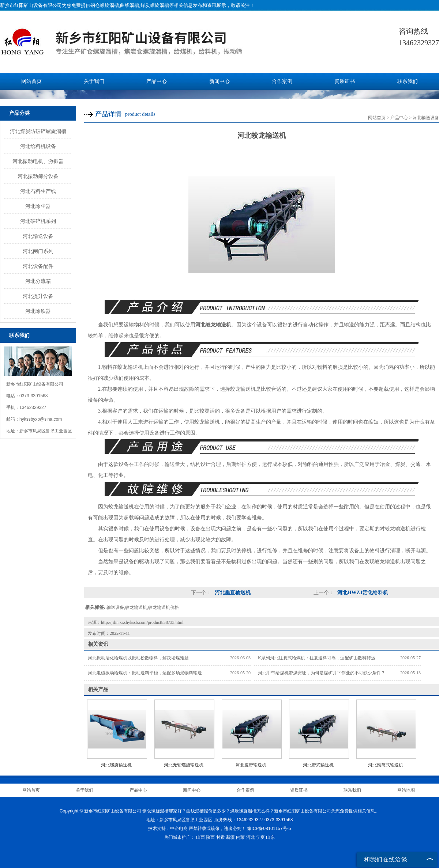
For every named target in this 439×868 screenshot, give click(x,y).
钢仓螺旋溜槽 (105, 5)
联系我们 (408, 81)
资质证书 (345, 81)
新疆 (230, 837)
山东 (270, 837)
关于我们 (94, 81)
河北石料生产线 (38, 191)
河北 (251, 837)
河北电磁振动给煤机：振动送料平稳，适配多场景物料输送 (145, 673)
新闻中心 (219, 81)
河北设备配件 (38, 266)
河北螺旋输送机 (116, 765)
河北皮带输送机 (251, 765)
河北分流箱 (38, 281)
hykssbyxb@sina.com (41, 419)
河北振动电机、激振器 (38, 161)
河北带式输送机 (318, 765)
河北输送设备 (38, 236)
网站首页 (31, 81)
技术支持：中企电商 (168, 829)
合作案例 (282, 81)
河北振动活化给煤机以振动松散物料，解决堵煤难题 (138, 658)
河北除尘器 (38, 206)
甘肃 (221, 837)
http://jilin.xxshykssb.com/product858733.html (142, 622)
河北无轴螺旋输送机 (184, 765)
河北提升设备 (38, 296)
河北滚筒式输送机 (386, 765)
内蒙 (240, 837)
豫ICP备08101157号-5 (269, 829)
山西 (200, 837)
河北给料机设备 (38, 146)
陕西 (210, 837)
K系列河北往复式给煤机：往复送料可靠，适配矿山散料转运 (317, 658)
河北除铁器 (38, 311)
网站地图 (406, 790)
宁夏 (260, 837)
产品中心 (157, 81)
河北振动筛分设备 (38, 176)
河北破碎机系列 (38, 221)
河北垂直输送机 (232, 593)
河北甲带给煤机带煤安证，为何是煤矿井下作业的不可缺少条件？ (322, 673)
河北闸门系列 (38, 251)
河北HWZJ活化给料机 (362, 593)
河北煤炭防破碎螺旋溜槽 (38, 131)
